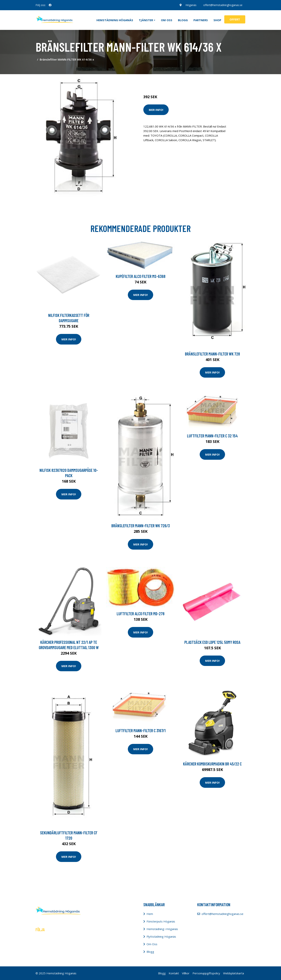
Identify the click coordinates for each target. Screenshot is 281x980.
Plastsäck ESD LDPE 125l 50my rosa (212, 642)
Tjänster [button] (146, 20)
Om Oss (152, 944)
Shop (217, 20)
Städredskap (169, 81)
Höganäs (191, 5)
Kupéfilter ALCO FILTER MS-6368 (141, 276)
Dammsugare (187, 81)
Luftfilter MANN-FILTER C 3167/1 (141, 730)
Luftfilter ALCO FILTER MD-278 (141, 614)
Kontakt (174, 973)
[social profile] (50, 5)
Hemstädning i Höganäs (162, 929)
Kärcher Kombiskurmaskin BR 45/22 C (212, 764)
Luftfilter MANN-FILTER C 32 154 (212, 436)
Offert (235, 19)
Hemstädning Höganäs (115, 20)
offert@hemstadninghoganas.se (223, 5)
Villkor (186, 973)
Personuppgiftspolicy (206, 973)
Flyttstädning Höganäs (161, 936)
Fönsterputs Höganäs (161, 921)
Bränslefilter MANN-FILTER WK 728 (212, 354)
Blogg (183, 20)
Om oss (167, 20)
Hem (150, 914)
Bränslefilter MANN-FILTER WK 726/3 (141, 526)
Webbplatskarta (234, 973)
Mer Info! (156, 110)
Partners (201, 20)
